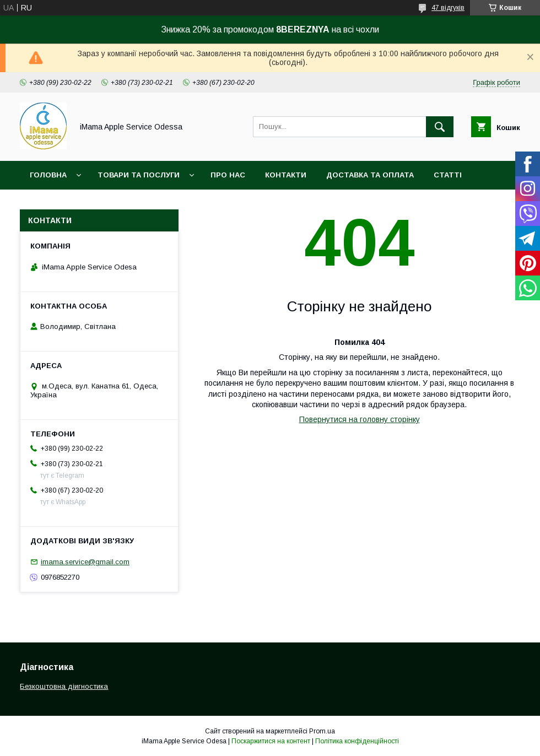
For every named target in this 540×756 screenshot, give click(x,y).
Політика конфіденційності (357, 741)
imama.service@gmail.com (85, 562)
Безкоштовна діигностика (64, 686)
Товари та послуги (139, 175)
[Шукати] (440, 127)
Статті (448, 175)
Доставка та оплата (370, 175)
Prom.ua (322, 731)
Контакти (286, 175)
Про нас (228, 175)
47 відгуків (448, 8)
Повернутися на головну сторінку (360, 419)
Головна (48, 175)
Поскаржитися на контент (271, 741)
